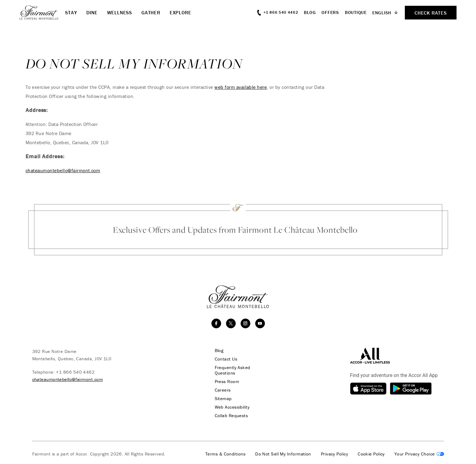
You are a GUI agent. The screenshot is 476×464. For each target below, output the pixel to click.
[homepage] (42, 12)
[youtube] (260, 323)
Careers (223, 390)
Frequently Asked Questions (233, 370)
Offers (330, 12)
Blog (310, 12)
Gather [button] (151, 12)
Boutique (356, 12)
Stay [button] (71, 12)
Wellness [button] (120, 12)
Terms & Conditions (225, 454)
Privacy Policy (334, 454)
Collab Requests (231, 416)
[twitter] (231, 323)
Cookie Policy (371, 454)
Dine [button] (92, 12)
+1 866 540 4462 (75, 372)
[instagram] (245, 323)
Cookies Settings (419, 454)
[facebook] (216, 323)
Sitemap (223, 399)
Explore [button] (181, 12)
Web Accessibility (232, 407)
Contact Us (226, 359)
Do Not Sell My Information (283, 454)
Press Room (227, 382)
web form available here (241, 87)
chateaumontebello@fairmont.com (63, 170)
